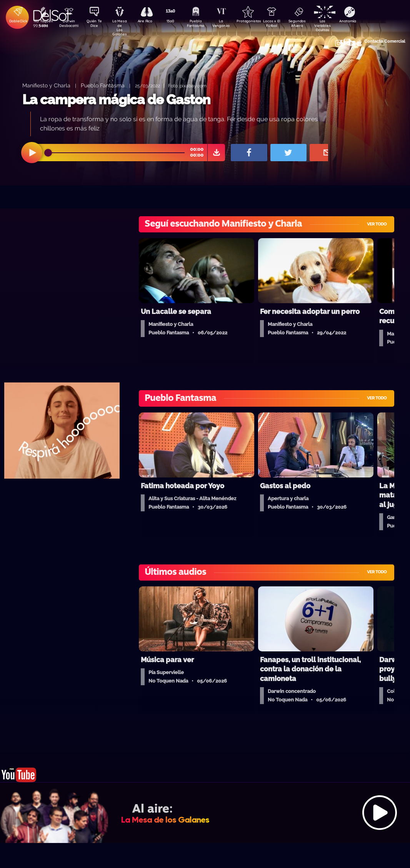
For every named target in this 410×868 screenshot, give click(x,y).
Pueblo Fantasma (204, 24)
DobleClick (16, 22)
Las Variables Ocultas (339, 25)
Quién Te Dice (97, 24)
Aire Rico (151, 22)
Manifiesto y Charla (46, 85)
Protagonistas (258, 22)
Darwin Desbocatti (70, 24)
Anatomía (366, 22)
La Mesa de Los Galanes (124, 25)
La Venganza (231, 24)
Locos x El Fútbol (285, 24)
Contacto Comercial (351, 39)
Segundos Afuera (312, 24)
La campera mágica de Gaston (116, 99)
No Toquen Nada (43, 24)
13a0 (177, 22)
